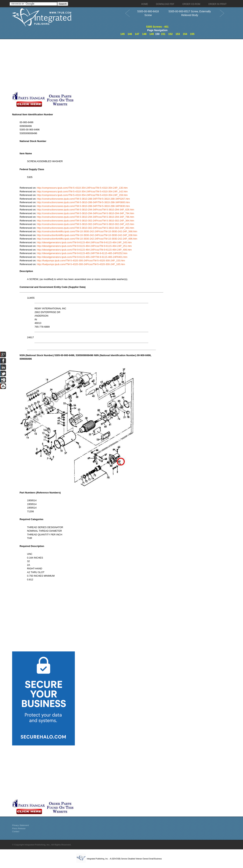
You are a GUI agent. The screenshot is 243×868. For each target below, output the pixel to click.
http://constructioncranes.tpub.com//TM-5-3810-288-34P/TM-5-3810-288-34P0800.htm (83, 202)
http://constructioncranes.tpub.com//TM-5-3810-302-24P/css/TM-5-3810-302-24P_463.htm (86, 228)
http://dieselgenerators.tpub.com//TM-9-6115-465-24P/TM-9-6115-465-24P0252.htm (82, 253)
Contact (16, 831)
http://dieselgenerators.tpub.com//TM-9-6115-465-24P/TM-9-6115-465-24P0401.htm (82, 257)
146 (130, 34)
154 (185, 34)
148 (144, 34)
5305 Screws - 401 (157, 27)
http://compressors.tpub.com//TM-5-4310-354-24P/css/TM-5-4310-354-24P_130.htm (82, 188)
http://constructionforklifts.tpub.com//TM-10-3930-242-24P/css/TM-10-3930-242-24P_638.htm (87, 235)
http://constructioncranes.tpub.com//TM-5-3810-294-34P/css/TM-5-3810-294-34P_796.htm (86, 217)
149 (151, 34)
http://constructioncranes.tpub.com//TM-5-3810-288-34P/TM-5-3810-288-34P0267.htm (83, 199)
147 (137, 34)
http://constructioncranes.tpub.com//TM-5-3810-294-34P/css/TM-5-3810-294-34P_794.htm (86, 213)
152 (170, 34)
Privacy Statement (20, 825)
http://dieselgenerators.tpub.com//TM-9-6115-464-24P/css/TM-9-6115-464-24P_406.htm (84, 250)
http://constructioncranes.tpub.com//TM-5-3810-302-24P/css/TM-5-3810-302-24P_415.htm (86, 224)
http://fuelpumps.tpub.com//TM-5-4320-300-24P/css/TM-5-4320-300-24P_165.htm (81, 264)
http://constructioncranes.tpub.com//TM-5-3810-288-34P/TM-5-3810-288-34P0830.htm (83, 206)
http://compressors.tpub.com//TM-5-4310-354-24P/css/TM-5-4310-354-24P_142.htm (82, 191)
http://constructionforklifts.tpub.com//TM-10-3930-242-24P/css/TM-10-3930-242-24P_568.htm (87, 231)
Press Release (19, 828)
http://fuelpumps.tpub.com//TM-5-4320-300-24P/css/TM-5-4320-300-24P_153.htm (81, 261)
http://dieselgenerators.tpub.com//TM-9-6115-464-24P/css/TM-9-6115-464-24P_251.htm (84, 246)
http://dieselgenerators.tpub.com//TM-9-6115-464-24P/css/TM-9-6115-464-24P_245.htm (84, 242)
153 (178, 34)
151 (163, 34)
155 (192, 34)
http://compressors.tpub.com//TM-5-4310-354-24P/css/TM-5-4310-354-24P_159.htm (82, 195)
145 (123, 34)
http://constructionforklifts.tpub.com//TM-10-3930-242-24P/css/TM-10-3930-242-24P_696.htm (87, 239)
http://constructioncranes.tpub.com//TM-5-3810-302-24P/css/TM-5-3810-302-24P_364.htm (86, 221)
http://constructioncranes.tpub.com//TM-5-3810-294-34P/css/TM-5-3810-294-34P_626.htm (86, 210)
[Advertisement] (91, 65)
